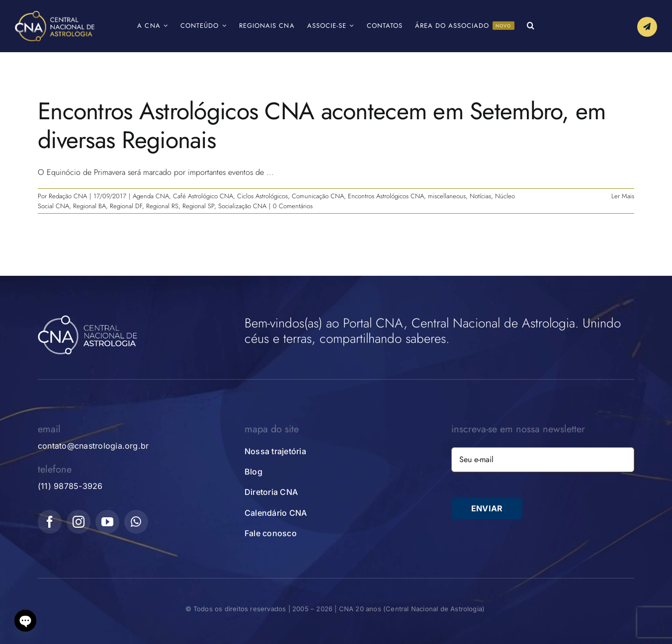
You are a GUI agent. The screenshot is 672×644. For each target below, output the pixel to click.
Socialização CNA (242, 206)
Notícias (480, 196)
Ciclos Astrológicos (262, 196)
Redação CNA (68, 196)
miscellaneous (447, 196)
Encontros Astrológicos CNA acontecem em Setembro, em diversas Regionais (322, 125)
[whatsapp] (136, 522)
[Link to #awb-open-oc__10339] (647, 27)
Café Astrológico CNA (203, 196)
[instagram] (79, 522)
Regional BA (89, 206)
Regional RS (162, 206)
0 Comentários (293, 206)
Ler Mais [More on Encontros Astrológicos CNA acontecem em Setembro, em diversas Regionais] (623, 196)
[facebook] (50, 522)
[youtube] (107, 522)
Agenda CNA (151, 196)
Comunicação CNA (318, 196)
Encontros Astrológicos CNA (386, 196)
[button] (531, 26)
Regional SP (198, 206)
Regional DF (126, 206)
